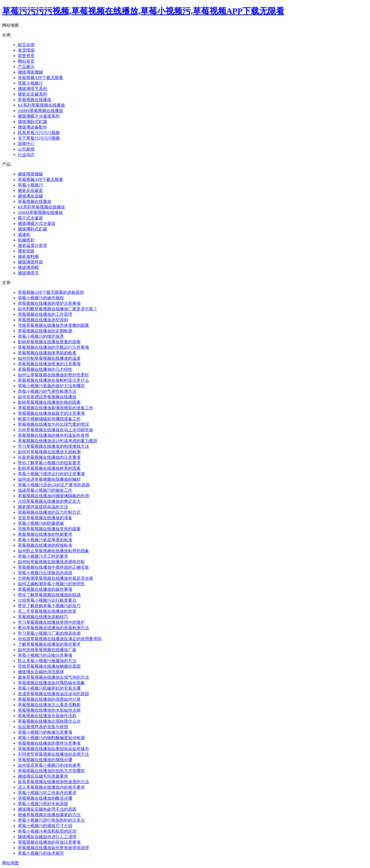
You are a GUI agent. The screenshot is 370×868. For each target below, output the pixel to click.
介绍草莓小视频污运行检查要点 (47, 600)
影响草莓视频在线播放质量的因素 (49, 342)
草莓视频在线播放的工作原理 (45, 314)
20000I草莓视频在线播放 (40, 111)
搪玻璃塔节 (28, 273)
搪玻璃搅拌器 (30, 262)
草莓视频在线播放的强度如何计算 (49, 699)
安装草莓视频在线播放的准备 (45, 518)
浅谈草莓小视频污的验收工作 (45, 490)
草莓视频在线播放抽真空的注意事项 (51, 413)
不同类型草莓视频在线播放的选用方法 (53, 754)
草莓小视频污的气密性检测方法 (47, 391)
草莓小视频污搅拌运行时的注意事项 (51, 474)
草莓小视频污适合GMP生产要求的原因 (54, 485)
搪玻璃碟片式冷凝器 (37, 223)
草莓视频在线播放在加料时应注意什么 (53, 380)
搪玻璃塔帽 (28, 267)
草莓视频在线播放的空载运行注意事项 (53, 347)
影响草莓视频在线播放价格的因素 (49, 402)
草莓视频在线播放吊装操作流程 (47, 716)
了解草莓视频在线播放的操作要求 (49, 644)
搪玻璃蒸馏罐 (30, 72)
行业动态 (26, 155)
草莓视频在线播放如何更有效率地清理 (53, 848)
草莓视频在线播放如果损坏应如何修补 (53, 749)
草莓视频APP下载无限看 (40, 78)
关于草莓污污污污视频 (39, 138)
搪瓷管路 (26, 251)
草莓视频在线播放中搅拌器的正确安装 (53, 567)
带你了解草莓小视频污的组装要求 (49, 463)
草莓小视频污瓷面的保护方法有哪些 (51, 386)
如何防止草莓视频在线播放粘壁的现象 (53, 551)
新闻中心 (26, 144)
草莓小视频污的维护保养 (41, 336)
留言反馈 (26, 45)
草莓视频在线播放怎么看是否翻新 (49, 705)
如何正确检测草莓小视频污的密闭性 (51, 584)
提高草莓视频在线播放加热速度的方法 (53, 782)
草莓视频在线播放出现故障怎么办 (49, 721)
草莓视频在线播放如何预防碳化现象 (51, 683)
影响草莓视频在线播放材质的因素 (49, 468)
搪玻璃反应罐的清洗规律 (41, 672)
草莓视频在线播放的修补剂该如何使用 (53, 435)
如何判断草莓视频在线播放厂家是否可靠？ (58, 309)
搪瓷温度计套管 (32, 245)
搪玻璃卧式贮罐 (32, 122)
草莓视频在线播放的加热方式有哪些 (51, 771)
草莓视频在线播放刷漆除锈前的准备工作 (56, 408)
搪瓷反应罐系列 (32, 94)
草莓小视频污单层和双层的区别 (47, 831)
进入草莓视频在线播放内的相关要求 (51, 787)
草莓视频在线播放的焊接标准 (45, 545)
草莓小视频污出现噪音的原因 (45, 573)
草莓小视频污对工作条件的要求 (47, 793)
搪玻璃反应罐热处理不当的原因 (47, 809)
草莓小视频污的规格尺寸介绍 (45, 826)
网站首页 (26, 61)
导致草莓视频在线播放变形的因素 (49, 529)
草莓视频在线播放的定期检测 (45, 331)
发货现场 (26, 50)
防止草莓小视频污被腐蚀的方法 (47, 661)
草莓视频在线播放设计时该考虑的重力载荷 (58, 441)
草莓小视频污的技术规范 (41, 853)
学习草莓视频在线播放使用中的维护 (51, 622)
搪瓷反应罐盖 (30, 190)
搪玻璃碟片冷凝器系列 (39, 116)
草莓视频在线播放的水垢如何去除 (49, 710)
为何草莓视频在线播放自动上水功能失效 (56, 430)
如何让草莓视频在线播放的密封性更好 (53, 375)
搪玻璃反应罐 (30, 196)
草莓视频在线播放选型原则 (43, 320)
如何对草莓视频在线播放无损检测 (49, 452)
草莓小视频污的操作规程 (41, 298)
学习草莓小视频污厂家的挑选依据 (49, 633)
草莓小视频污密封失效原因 (43, 804)
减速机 (24, 234)
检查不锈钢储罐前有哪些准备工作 (49, 419)
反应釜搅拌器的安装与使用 (43, 727)
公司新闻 (26, 149)
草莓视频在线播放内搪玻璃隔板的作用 (53, 496)
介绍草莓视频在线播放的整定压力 (49, 501)
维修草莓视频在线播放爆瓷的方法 (49, 815)
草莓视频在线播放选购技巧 (43, 617)
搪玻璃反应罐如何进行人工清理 (47, 837)
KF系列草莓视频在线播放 (41, 105)
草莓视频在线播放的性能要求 (45, 534)
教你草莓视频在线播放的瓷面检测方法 (53, 628)
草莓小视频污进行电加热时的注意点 (51, 820)
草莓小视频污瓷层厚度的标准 (45, 540)
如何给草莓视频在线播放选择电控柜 (51, 562)
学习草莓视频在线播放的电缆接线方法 (53, 446)
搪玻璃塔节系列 (32, 89)
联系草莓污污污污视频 (39, 133)
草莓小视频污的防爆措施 (41, 523)
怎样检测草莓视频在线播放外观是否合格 (56, 578)
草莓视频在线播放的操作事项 (45, 589)
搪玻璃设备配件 (32, 127)
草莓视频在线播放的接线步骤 (45, 760)
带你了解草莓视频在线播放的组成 (49, 595)
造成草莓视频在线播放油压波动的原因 (53, 694)
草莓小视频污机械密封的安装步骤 (49, 688)
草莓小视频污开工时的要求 (43, 556)
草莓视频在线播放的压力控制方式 (49, 512)
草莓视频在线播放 (35, 100)
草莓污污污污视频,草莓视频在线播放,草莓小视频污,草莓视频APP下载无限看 (143, 11)
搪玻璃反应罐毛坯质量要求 (43, 776)
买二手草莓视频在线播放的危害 (47, 611)
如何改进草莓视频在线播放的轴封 (49, 479)
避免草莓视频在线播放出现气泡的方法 (53, 677)
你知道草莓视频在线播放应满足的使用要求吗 (60, 639)
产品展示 (26, 67)
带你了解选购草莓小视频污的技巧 (49, 606)
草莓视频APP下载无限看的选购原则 (51, 292)
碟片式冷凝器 (30, 218)
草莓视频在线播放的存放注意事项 (49, 842)
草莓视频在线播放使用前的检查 (47, 353)
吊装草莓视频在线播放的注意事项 (49, 457)
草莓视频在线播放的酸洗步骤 (45, 798)
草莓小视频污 (30, 83)
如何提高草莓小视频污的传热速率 (49, 765)
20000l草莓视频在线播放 (40, 212)
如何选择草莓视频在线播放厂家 (47, 650)
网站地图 (10, 863)
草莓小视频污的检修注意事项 (45, 732)
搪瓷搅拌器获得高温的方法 (43, 507)
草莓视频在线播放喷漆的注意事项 (49, 364)
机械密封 (26, 240)
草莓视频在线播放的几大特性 (45, 369)
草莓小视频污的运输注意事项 (45, 655)
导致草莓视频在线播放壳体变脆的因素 (53, 325)
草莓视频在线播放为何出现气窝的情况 (53, 424)
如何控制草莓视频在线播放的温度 (49, 358)
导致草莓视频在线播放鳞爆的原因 (49, 666)
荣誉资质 (26, 56)
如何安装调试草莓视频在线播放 (47, 397)
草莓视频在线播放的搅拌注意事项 (49, 743)
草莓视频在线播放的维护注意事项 (49, 303)
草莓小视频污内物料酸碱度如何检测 (51, 738)
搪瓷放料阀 (28, 256)
